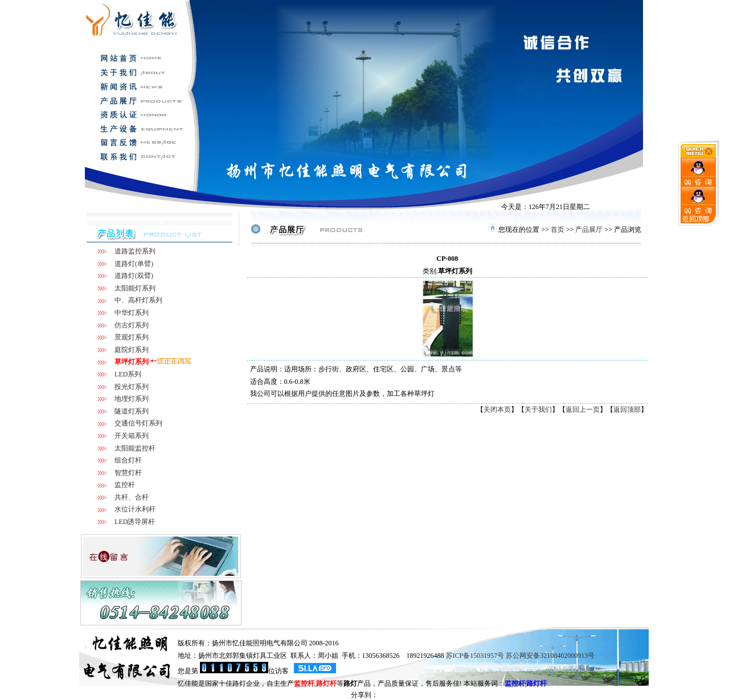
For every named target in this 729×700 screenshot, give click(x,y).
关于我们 (538, 410)
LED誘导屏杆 (135, 522)
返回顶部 (627, 410)
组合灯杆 (128, 460)
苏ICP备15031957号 (475, 656)
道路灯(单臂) (134, 264)
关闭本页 (497, 410)
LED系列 (128, 374)
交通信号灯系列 (138, 423)
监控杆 (125, 485)
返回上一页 (583, 410)
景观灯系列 (132, 337)
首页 (558, 230)
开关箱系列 (132, 436)
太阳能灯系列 (135, 288)
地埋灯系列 (132, 399)
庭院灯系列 (132, 350)
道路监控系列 (135, 251)
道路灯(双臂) (134, 276)
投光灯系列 (132, 387)
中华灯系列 (132, 313)
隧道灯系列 (132, 411)
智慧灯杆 (128, 473)
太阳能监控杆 (135, 448)
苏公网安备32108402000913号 (550, 656)
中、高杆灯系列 (138, 300)
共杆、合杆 (132, 497)
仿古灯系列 (132, 325)
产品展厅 (589, 230)
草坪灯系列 (132, 362)
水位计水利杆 (135, 509)
